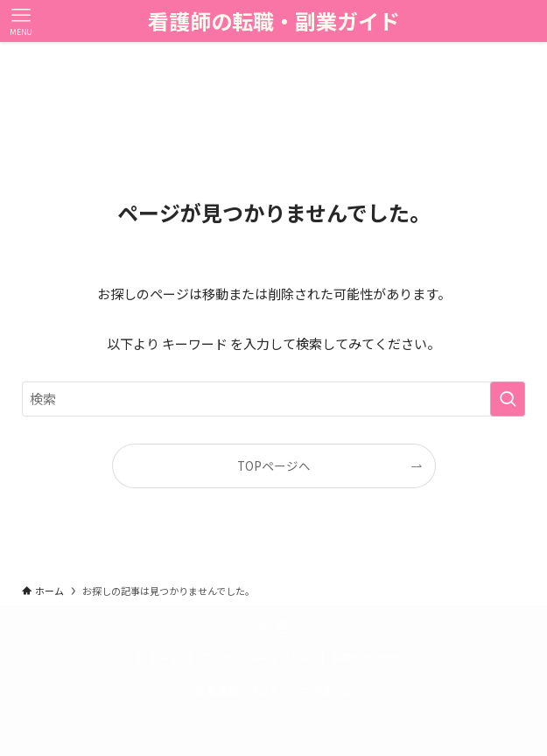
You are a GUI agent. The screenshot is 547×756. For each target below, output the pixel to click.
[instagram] (284, 627)
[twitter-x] (263, 627)
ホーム (165, 658)
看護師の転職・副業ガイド (274, 21)
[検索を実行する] (508, 399)
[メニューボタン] (21, 21)
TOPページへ (274, 465)
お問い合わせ (366, 658)
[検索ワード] (273, 399)
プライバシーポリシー (256, 658)
